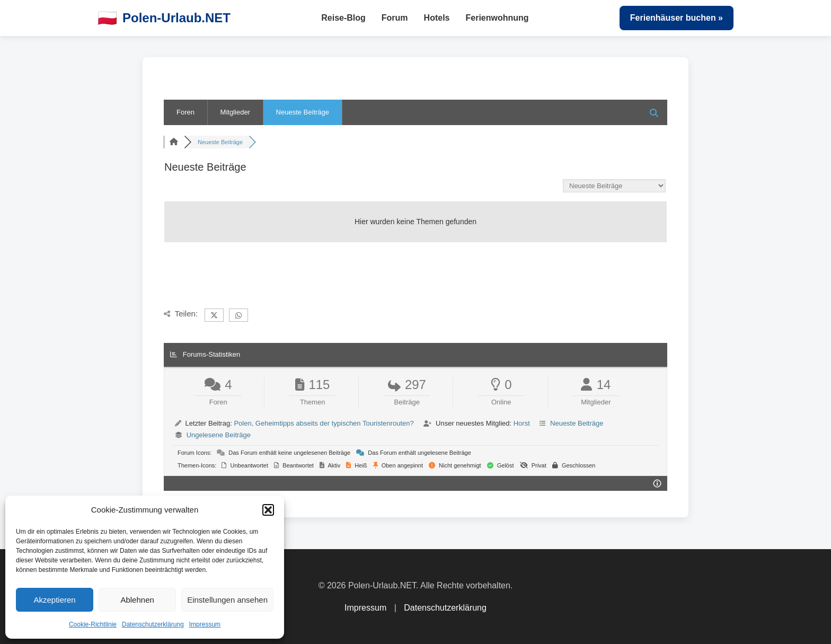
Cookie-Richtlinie (93, 624)
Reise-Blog (343, 18)
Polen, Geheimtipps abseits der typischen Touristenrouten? (324, 423)
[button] (268, 510)
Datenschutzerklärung (153, 624)
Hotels (437, 18)
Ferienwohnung (497, 18)
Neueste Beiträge (303, 112)
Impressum (205, 624)
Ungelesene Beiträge (219, 435)
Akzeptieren (54, 600)
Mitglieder (235, 112)
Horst (522, 423)
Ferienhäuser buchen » (677, 18)
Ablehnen (137, 600)
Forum (395, 18)
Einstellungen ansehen (227, 600)
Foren (185, 112)
